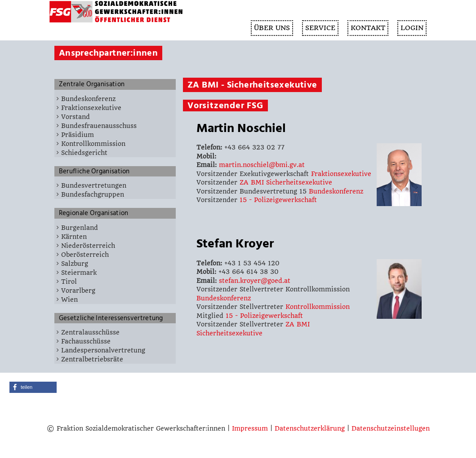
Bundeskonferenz (88, 99)
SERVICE (320, 28)
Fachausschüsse (86, 341)
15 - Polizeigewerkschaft (278, 200)
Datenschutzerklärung (310, 428)
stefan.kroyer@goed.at (255, 281)
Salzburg (75, 264)
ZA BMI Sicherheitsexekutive (286, 182)
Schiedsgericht (84, 153)
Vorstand (76, 117)
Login (412, 28)
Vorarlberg (78, 291)
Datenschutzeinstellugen (391, 428)
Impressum (250, 428)
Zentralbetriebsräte (92, 359)
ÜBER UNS (272, 28)
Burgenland (80, 228)
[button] (33, 387)
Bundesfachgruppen (93, 194)
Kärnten (74, 237)
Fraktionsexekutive (91, 108)
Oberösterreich (85, 255)
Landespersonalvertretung (103, 350)
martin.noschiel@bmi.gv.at (262, 165)
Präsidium (78, 135)
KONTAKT (368, 28)
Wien (69, 299)
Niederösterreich (88, 246)
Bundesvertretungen (94, 185)
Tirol (69, 282)
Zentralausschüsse (90, 332)
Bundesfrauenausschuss (99, 126)
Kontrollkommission (93, 144)
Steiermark (79, 273)
